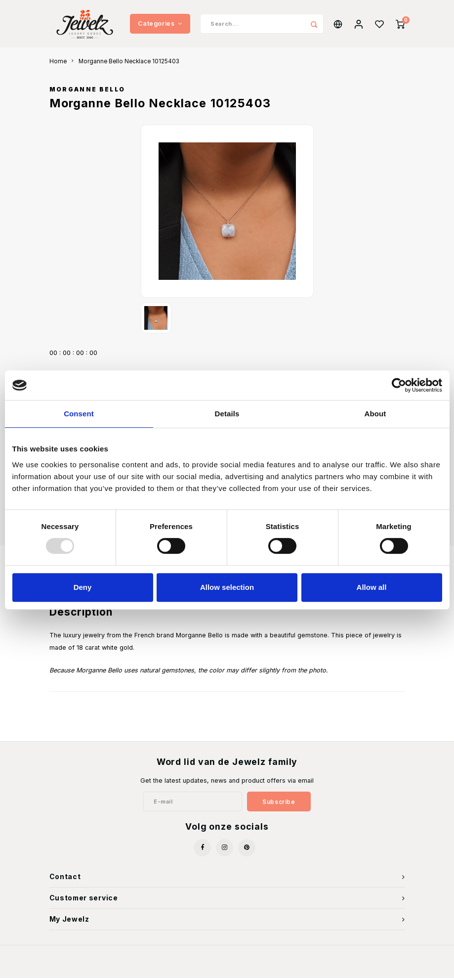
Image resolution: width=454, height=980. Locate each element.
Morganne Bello (87, 91)
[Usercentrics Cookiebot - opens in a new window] (399, 385)
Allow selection (227, 587)
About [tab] (375, 414)
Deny (83, 587)
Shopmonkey (279, 966)
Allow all (372, 587)
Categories (160, 24)
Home (58, 63)
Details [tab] (227, 414)
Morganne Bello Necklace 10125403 (129, 63)
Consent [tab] (79, 414)
